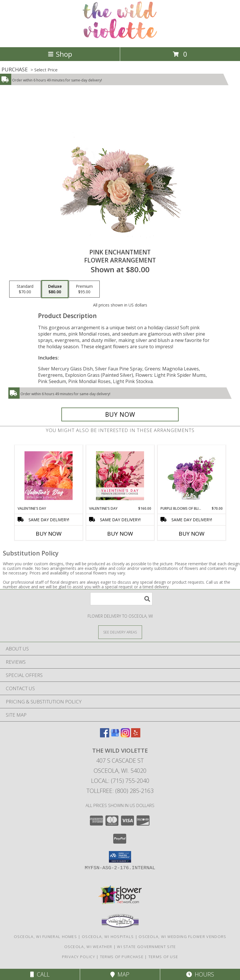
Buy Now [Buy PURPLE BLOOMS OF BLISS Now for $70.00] (192, 534)
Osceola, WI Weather (88, 947)
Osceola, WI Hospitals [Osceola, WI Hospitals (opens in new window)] (108, 937)
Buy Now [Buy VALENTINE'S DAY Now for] (49, 534)
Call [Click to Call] (40, 974)
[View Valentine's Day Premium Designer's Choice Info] (120, 476)
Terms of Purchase (122, 957)
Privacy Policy (79, 957)
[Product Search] (121, 599)
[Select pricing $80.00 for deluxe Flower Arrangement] (55, 289)
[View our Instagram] (125, 736)
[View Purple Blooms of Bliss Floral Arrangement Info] (191, 476)
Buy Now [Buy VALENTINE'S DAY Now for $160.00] (120, 534)
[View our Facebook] (105, 736)
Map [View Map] (120, 974)
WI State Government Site (146, 947)
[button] (120, 857)
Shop (60, 54)
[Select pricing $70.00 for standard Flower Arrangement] (25, 289)
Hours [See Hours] (200, 974)
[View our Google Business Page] (115, 736)
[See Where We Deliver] (120, 632)
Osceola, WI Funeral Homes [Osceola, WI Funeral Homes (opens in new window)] (46, 937)
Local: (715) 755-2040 (120, 781)
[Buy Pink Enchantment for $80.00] (120, 414)
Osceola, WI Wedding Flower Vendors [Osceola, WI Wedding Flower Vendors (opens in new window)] (182, 937)
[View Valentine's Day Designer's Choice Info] (49, 476)
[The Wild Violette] (120, 39)
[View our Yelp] (136, 736)
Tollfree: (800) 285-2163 (120, 791)
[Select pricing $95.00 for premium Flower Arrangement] (84, 289)
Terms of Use (163, 957)
